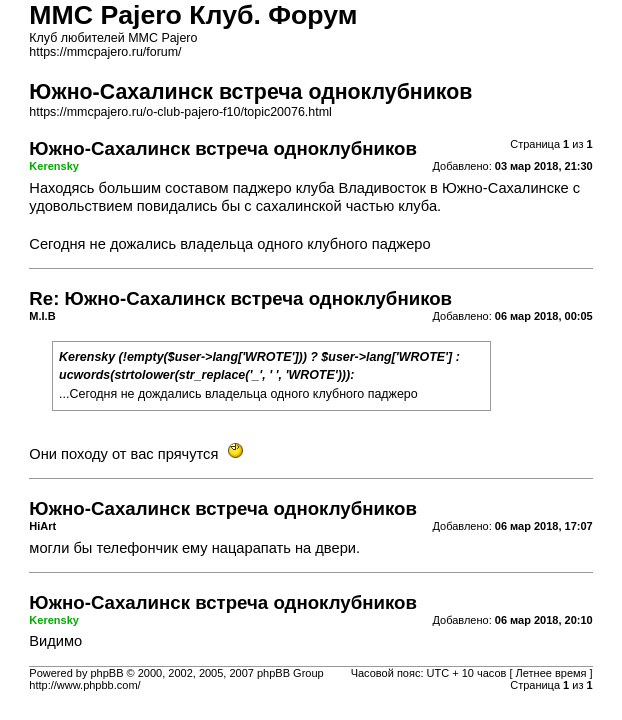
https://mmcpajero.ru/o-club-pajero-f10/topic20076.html (180, 112)
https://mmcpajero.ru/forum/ (105, 52)
